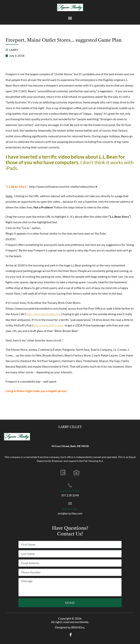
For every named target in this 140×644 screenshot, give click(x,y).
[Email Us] (70, 504)
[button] (70, 18)
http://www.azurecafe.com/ (43, 314)
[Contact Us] (70, 485)
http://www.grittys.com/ (49, 325)
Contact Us (70, 491)
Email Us (70, 509)
